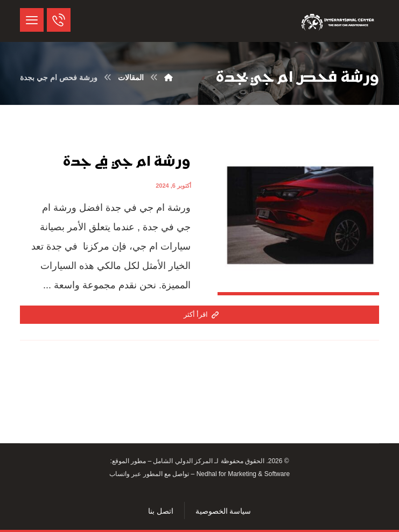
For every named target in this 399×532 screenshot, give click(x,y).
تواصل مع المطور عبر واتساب (149, 474)
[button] (32, 20)
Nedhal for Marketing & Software (242, 474)
